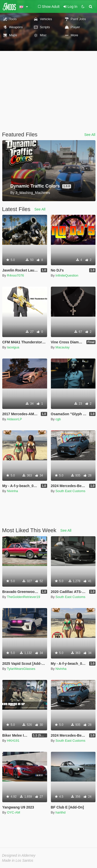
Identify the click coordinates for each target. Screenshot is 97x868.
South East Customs (70, 491)
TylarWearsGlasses (21, 669)
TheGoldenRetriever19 (24, 597)
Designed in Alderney (19, 855)
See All (90, 135)
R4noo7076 (15, 275)
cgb (58, 419)
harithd (60, 812)
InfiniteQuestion (67, 275)
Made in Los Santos (18, 860)
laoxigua (13, 347)
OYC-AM (14, 812)
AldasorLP (14, 419)
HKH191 (13, 741)
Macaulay (62, 347)
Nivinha (12, 491)
